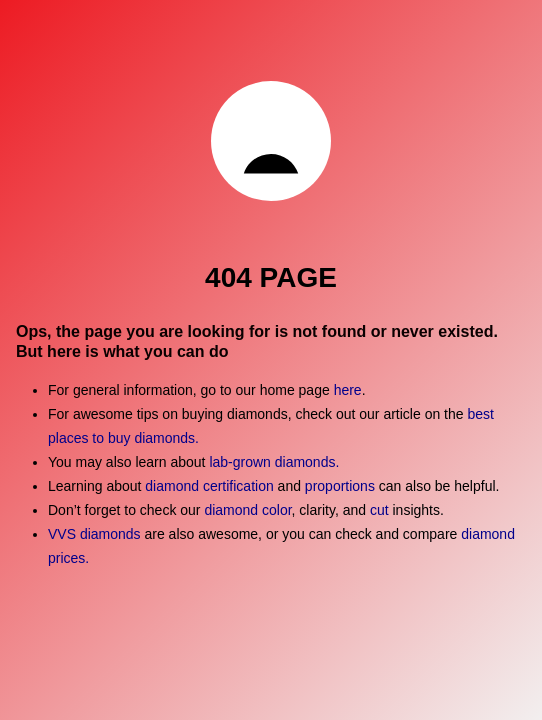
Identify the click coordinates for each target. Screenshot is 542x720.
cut (379, 510)
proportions (342, 486)
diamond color (247, 510)
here (348, 390)
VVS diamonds (94, 534)
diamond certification (209, 486)
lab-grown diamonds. (274, 462)
